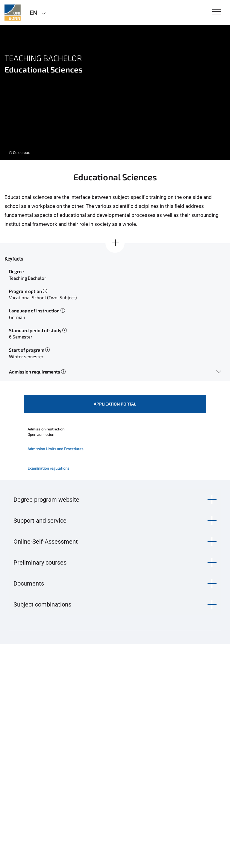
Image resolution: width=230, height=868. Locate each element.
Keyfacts (14, 259)
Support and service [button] (40, 521)
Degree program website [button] (46, 500)
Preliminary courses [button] (40, 562)
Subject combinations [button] (42, 604)
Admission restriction (46, 429)
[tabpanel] (115, 93)
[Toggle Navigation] (217, 12)
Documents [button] (29, 583)
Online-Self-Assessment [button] (46, 542)
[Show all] (115, 243)
